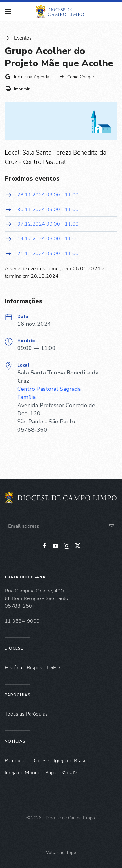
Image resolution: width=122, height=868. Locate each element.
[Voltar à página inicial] (61, 11)
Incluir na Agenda (27, 77)
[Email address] (61, 526)
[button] (61, 845)
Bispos (34, 668)
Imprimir (17, 89)
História (13, 668)
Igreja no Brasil (70, 761)
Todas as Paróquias (26, 714)
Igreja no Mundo (23, 773)
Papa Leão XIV (61, 773)
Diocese (14, 648)
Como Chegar (76, 77)
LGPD (53, 668)
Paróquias (18, 695)
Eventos (18, 38)
